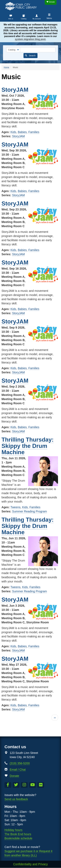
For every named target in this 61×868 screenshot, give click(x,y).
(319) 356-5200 (20, 763)
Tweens (16, 507)
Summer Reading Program (30, 511)
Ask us (11, 19)
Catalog (24, 19)
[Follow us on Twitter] (16, 785)
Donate (51, 2)
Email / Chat (18, 770)
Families (34, 132)
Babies (22, 132)
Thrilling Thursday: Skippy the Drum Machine (28, 446)
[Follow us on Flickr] (41, 785)
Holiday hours (13, 830)
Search (30, 56)
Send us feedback (16, 799)
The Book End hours (18, 834)
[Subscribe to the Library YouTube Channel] (33, 785)
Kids (13, 132)
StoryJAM (15, 90)
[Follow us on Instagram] (24, 785)
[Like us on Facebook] (8, 785)
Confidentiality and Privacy (31, 864)
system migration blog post (30, 39)
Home (7, 67)
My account (37, 19)
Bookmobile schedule (18, 838)
